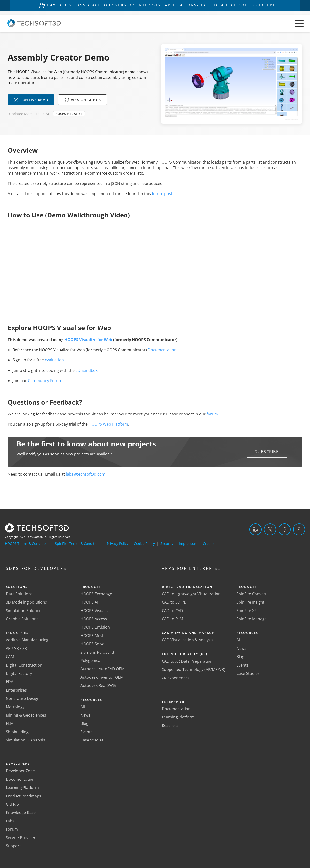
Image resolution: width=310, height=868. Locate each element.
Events (86, 732)
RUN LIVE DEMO (31, 100)
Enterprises (16, 690)
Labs (10, 821)
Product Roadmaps (23, 796)
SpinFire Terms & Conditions (78, 544)
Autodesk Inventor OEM (102, 677)
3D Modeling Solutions (26, 602)
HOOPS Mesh (93, 636)
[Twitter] (270, 529)
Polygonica (90, 661)
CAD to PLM (172, 619)
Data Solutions (19, 594)
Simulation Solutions (25, 611)
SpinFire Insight (250, 602)
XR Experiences (176, 678)
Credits (209, 544)
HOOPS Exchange (96, 594)
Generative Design (23, 698)
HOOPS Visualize (96, 611)
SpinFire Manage (252, 619)
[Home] (34, 26)
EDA (10, 682)
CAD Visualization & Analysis (188, 640)
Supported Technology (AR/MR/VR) (194, 669)
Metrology (15, 707)
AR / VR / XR (16, 648)
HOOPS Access (94, 619)
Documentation (162, 350)
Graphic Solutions (22, 619)
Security (167, 544)
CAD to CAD (172, 611)
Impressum (188, 544)
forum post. (163, 194)
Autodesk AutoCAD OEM (102, 669)
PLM (10, 723)
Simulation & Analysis (25, 740)
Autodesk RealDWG (98, 685)
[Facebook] (285, 529)
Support (13, 846)
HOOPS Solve (92, 644)
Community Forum (45, 381)
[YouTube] (299, 529)
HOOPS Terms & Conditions (27, 544)
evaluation (54, 360)
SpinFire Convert (252, 594)
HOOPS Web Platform (108, 424)
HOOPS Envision (95, 627)
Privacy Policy (118, 544)
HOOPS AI (89, 602)
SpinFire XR (247, 611)
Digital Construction (24, 665)
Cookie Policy (144, 544)
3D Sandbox (87, 370)
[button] (267, 452)
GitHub (12, 804)
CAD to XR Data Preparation (187, 661)
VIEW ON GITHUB (82, 100)
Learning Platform (22, 788)
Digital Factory (19, 673)
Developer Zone (20, 771)
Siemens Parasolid (97, 652)
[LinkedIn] (256, 529)
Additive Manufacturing (27, 640)
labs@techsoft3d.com (86, 474)
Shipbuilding (17, 732)
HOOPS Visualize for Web (88, 340)
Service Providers (22, 838)
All (83, 707)
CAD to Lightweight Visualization (191, 594)
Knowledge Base (21, 812)
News (85, 715)
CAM (10, 657)
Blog (84, 723)
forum (212, 414)
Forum (12, 829)
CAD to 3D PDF (175, 602)
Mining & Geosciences (26, 715)
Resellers (170, 725)
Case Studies (92, 740)
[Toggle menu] (299, 24)
